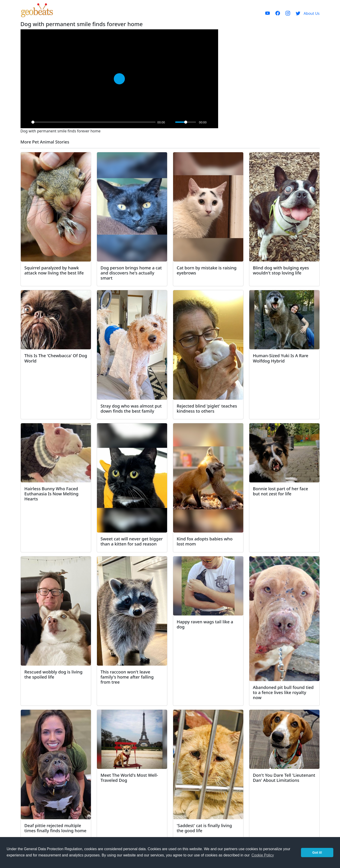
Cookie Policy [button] (263, 855)
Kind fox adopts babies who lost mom (205, 541)
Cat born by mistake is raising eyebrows (207, 270)
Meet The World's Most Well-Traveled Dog (129, 778)
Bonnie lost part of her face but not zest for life (281, 491)
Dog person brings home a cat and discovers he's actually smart (131, 273)
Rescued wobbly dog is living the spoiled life (54, 674)
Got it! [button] (317, 853)
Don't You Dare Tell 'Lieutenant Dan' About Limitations (284, 778)
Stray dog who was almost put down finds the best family (131, 408)
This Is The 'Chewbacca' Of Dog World (56, 358)
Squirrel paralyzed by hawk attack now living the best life (54, 270)
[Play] (27, 122)
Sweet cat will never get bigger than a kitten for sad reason (132, 541)
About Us (312, 13)
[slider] (94, 122)
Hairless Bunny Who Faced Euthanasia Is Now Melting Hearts (51, 494)
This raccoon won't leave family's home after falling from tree (127, 677)
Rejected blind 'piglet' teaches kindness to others (207, 408)
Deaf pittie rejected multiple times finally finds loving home (56, 828)
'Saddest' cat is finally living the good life (204, 828)
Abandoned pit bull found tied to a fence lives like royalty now (283, 692)
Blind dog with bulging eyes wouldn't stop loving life (281, 270)
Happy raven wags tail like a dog (205, 624)
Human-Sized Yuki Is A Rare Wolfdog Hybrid (281, 358)
